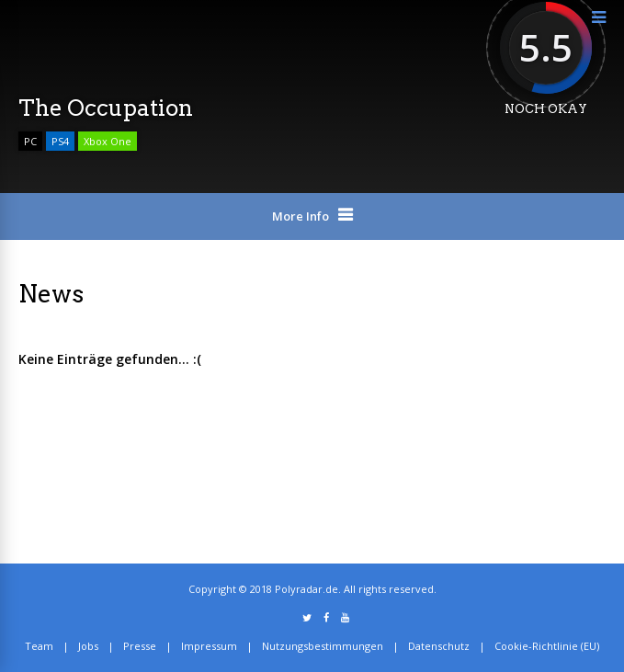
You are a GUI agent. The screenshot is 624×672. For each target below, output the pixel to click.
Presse (140, 646)
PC (30, 141)
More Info (301, 216)
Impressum (209, 646)
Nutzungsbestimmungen (323, 646)
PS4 (60, 141)
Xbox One (108, 141)
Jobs (88, 646)
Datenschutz (439, 646)
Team (39, 646)
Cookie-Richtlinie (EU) (547, 646)
